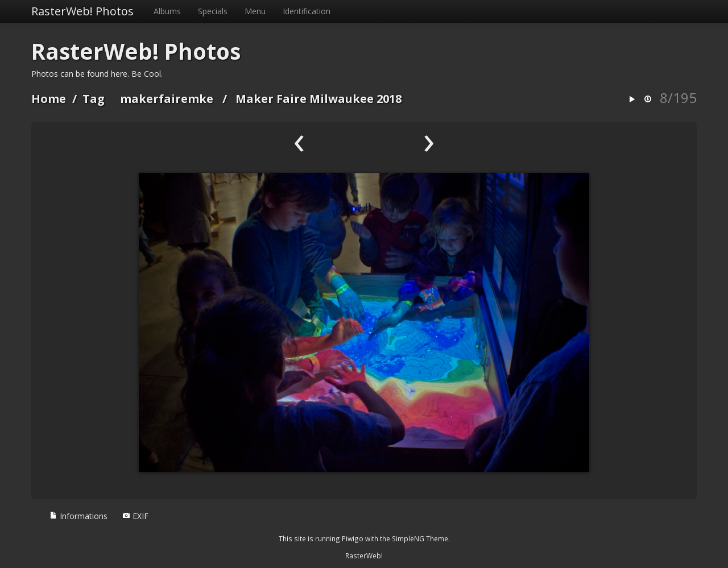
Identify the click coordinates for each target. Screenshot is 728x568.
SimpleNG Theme (420, 538)
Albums (167, 11)
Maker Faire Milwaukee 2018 (318, 99)
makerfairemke (167, 99)
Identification (307, 11)
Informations (78, 516)
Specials (213, 11)
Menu (255, 11)
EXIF (135, 516)
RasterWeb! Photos (82, 11)
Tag (94, 99)
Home (49, 99)
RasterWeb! (364, 555)
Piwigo (353, 538)
